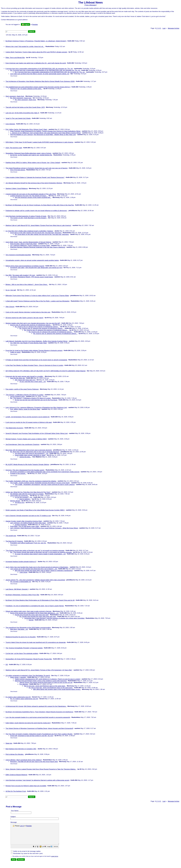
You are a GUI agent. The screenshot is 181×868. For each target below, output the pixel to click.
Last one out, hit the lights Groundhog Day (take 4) (22, 113)
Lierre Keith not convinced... (19, 496)
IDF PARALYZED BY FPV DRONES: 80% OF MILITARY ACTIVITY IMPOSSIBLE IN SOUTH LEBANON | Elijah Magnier (46, 371)
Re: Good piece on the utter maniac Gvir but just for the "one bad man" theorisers (42, 234)
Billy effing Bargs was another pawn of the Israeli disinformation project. (57, 689)
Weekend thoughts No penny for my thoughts (21, 637)
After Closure (10, 307)
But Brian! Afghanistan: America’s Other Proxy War (22, 595)
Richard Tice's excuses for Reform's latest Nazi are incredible (26, 786)
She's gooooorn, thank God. (15, 96)
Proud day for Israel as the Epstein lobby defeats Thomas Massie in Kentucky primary (34, 350)
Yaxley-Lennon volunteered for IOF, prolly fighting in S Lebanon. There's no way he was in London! (48, 679)
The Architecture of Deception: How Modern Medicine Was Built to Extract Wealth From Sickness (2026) (40, 81)
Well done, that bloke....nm (19, 629)
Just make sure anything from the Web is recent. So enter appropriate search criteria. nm (40, 74)
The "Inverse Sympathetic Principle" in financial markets (24, 648)
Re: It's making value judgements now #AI (24, 699)
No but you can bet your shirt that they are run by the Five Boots (36, 400)
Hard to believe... (25, 499)
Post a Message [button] (90, 5)
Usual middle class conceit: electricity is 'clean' (30, 455)
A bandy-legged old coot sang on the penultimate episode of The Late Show (31, 194)
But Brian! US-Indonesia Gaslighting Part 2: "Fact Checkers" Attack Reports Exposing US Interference (39, 712)
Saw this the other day (18, 378)
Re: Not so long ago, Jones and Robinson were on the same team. (51, 688)
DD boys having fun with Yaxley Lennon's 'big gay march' (24, 318)
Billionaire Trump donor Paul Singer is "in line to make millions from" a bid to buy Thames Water (37, 296)
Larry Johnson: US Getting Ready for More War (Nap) (28, 523)
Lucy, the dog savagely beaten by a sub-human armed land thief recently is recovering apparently (38, 717)
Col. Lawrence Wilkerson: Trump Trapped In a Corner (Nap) (30, 245)
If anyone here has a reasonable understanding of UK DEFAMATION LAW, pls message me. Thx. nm (39, 69)
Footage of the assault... (18, 473)
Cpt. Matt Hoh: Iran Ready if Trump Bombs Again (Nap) (29, 343)
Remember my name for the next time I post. (27, 858)
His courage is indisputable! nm (21, 582)
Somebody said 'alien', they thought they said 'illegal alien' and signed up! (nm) (36, 268)
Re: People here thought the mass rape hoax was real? (38, 616)
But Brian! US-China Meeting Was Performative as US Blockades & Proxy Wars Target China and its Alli (40, 600)
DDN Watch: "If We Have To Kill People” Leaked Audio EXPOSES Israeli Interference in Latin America (39, 142)
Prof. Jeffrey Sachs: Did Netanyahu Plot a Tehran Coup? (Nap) (26, 129)
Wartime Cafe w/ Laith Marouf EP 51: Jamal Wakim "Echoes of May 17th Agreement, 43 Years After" (39, 670)
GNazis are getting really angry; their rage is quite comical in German (28, 611)
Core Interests (10, 124)
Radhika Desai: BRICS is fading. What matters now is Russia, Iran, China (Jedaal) (33, 163)
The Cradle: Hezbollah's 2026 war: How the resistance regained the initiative (31, 481)
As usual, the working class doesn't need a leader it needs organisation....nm (40, 554)
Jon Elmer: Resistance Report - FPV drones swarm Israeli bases (32, 277)
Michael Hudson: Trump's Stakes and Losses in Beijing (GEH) (26, 439)
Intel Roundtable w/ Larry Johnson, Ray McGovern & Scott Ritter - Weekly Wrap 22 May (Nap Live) (43, 135)
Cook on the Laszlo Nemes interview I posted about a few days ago (28, 312)
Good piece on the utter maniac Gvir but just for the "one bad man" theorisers (36, 233)
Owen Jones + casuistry (18, 677)
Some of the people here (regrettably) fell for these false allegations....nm (34, 613)
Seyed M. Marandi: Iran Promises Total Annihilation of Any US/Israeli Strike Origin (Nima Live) (37, 433)
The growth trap (11, 536)
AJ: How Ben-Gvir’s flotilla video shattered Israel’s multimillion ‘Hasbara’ (29, 231)
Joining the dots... (25, 457)
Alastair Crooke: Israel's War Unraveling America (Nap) (24, 521)
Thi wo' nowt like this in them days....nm (33, 382)
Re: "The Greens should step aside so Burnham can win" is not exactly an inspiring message (41, 552)
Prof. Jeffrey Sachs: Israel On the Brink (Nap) (25, 409)
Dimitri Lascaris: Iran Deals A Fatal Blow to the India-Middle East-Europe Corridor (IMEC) (35, 510)
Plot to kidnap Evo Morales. (15, 754)
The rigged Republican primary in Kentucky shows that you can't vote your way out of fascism (37, 168)
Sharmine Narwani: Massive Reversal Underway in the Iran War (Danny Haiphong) (38, 247)
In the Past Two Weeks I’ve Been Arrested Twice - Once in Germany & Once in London (34, 365)
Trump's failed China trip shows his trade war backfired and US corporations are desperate (36, 642)
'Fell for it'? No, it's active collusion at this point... (26, 89)
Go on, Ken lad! (11, 290)
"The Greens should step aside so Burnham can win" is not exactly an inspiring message (35, 550)
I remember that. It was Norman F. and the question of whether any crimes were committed (54, 618)
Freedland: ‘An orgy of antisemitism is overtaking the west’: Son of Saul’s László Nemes (35, 606)
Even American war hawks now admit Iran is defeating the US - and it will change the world (36, 63)
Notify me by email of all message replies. (26, 855)
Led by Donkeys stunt (17, 396)
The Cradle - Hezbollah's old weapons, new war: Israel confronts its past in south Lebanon (45, 484)
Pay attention (24, 684)
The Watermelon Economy (14, 428)
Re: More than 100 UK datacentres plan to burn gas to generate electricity (35, 452)
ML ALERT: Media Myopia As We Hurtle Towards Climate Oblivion (27, 464)
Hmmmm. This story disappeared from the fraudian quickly (25, 470)
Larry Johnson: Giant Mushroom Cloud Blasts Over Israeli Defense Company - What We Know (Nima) (44, 528)
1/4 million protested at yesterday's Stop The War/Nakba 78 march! (28, 676)
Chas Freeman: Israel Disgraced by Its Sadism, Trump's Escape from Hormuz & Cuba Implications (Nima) (45, 131)
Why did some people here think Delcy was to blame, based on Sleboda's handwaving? (44, 571)
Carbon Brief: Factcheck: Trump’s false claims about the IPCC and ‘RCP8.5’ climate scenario (36, 52)
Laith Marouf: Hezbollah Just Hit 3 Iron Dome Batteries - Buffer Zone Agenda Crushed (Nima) (37, 341)
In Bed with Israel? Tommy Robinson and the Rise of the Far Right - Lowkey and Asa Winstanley (38, 301)
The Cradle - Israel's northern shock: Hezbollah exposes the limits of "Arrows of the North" (40, 483)
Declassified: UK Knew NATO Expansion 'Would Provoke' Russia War (29, 659)
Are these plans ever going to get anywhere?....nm (32, 453)
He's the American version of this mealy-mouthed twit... (33, 197)
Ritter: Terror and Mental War (15, 58)
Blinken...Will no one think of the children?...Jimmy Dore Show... (27, 284)
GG (7, 664)
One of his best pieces (18, 170)
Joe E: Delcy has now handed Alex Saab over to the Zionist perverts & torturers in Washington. (37, 567)
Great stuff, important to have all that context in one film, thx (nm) (32, 736)
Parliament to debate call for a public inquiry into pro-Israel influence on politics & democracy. (36, 211)
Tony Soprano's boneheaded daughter (18, 255)
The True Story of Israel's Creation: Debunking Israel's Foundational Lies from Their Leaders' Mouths (39, 734)
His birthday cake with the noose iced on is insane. (27, 494)
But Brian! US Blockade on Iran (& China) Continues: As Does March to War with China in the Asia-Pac (40, 205)
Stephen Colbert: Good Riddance (17, 188)
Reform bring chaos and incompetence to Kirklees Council (25, 266)
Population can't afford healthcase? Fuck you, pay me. (28, 543)
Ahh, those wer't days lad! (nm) (25, 380)
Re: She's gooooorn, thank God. (21, 98)
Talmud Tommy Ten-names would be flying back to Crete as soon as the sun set (46, 682)
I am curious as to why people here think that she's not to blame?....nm (34, 569)
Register (29, 826)
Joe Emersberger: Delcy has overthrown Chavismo (22, 444)
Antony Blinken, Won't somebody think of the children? (24, 760)
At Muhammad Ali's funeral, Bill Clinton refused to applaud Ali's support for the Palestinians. (36, 706)
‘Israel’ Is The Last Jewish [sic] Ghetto (18, 118)
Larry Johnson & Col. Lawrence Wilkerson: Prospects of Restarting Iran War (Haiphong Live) (36, 407)
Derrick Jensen (15, 501)
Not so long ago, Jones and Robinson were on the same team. (45, 686)
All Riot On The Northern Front (16, 791)
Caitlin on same (15, 352)
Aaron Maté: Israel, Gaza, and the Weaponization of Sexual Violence (28, 242)
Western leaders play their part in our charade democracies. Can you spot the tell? (33, 323)
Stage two (9, 743)
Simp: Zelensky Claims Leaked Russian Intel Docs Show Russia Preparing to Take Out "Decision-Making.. (41, 769)
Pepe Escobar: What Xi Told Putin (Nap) (23, 244)
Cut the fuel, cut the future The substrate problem (22, 653)
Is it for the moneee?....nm (23, 497)
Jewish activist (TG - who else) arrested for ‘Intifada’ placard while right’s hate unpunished (35, 580)
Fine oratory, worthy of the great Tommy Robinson (22, 389)
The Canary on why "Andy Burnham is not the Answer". (29, 218)
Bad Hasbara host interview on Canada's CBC (21, 749)
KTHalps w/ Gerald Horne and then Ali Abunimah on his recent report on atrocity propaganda (36, 360)
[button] (39, 851)
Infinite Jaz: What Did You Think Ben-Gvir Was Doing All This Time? (28, 492)
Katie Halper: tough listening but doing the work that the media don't (28, 723)
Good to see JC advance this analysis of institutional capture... (31, 325)
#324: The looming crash (14, 148)
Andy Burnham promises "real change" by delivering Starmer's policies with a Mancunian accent (37, 780)
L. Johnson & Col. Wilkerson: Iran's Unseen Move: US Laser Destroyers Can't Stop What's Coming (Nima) (45, 133)
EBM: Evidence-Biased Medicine (16, 775)
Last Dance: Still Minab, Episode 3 (17, 589)
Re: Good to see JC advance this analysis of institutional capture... (37, 327)
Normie (31, 620)
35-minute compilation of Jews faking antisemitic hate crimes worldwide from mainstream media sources (45, 472)
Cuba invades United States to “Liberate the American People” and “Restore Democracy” (35, 177)
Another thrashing (21, 525)
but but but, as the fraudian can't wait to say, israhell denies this (31, 155)
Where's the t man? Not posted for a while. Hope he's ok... (25, 46)
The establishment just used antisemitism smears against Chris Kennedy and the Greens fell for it (38, 87)
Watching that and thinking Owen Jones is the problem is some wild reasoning (41, 681)
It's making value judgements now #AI (18, 697)
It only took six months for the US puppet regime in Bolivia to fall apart (29, 422)
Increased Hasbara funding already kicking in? (21, 562)
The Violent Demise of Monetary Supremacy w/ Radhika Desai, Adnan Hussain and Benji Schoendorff (39, 728)
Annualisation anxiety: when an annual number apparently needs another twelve (32, 260)
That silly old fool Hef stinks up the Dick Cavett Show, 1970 (25, 107)
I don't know (23, 572)
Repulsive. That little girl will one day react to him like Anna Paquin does (34, 762)
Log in (25, 24)
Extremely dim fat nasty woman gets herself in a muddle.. (25, 376)
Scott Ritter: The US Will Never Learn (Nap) (25, 526)
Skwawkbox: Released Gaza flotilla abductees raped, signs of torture (28, 153)
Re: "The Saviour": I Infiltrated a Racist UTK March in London (30, 398)
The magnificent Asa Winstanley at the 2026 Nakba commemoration (28, 628)
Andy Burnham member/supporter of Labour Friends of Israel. (26, 216)
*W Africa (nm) (20, 502)
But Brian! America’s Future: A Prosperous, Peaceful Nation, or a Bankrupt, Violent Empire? (36, 41)
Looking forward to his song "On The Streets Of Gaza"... (29, 196)
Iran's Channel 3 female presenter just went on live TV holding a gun (28, 516)
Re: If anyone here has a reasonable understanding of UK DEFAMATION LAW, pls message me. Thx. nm (45, 70)
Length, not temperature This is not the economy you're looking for (28, 417)
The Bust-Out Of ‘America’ (14, 541)
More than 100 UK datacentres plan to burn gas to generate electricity (29, 450)
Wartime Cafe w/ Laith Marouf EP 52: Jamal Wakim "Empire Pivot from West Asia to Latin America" (38, 225)
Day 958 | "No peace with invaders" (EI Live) (20, 275)
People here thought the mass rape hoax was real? (32, 615)
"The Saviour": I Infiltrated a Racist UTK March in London (24, 395)
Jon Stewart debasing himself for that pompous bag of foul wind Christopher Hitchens (34, 183)
